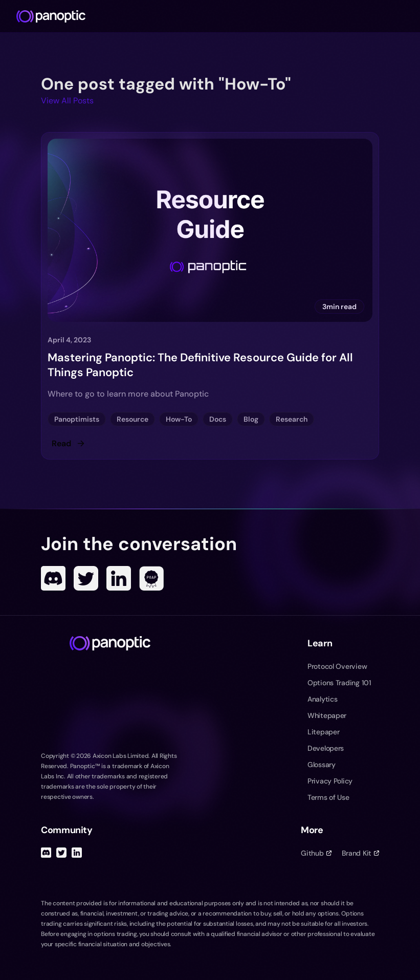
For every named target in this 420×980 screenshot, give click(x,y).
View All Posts (67, 101)
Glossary (322, 765)
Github (316, 853)
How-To (179, 419)
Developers (326, 748)
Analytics (322, 699)
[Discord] (53, 578)
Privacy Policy (330, 781)
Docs (218, 419)
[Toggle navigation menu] (408, 16)
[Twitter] (86, 578)
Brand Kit (360, 853)
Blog (251, 419)
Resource (132, 419)
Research (292, 419)
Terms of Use (328, 797)
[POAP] (151, 578)
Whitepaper (327, 715)
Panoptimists (77, 419)
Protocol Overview (337, 666)
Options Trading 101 (339, 683)
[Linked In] (119, 578)
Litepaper (323, 732)
